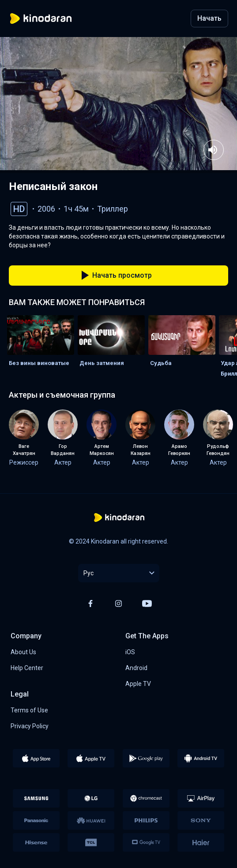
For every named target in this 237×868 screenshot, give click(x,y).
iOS (130, 652)
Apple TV (138, 684)
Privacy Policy (30, 726)
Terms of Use (29, 710)
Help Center (27, 668)
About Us (23, 652)
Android (136, 668)
